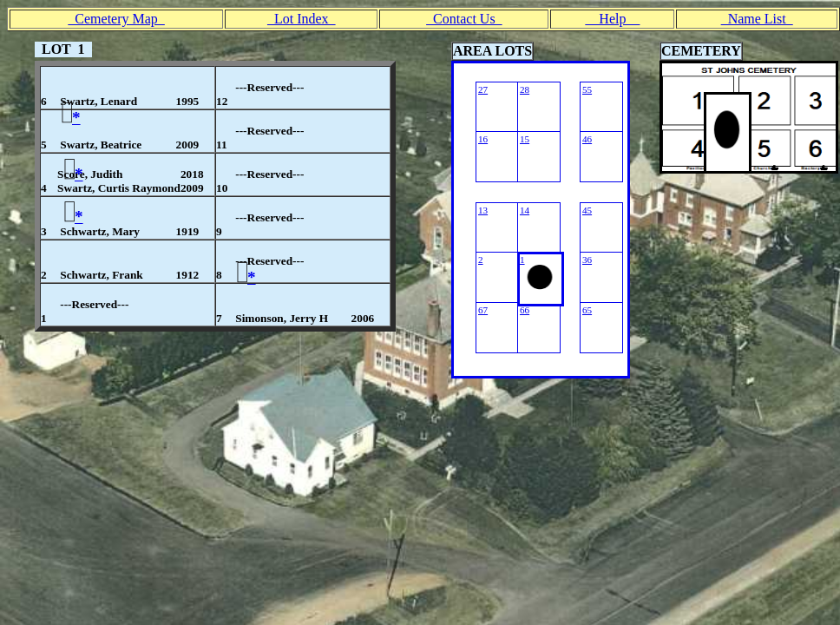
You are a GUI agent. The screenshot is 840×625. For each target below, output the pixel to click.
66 (525, 310)
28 (525, 89)
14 (525, 210)
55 (587, 89)
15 (525, 139)
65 (587, 310)
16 (483, 139)
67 (483, 310)
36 (587, 260)
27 (483, 89)
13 (483, 210)
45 (587, 210)
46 (587, 139)
